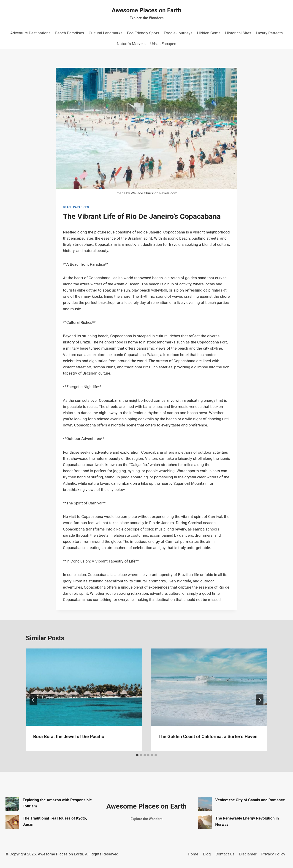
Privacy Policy (273, 854)
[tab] (137, 755)
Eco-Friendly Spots (143, 33)
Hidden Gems (209, 33)
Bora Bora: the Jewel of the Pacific (69, 737)
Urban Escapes (163, 44)
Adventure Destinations (30, 33)
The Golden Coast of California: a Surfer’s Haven (208, 737)
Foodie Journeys (178, 33)
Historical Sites (238, 33)
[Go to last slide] (33, 700)
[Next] (260, 700)
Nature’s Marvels (131, 44)
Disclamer (248, 854)
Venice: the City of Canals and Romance (250, 800)
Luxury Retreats (269, 33)
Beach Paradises (70, 33)
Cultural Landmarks (105, 33)
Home (193, 854)
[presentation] (84, 687)
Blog (207, 854)
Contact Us (225, 854)
